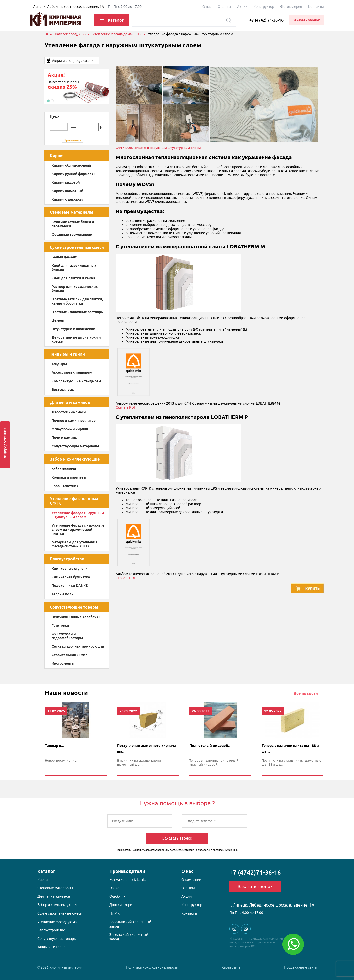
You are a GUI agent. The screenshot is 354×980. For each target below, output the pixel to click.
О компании (191, 880)
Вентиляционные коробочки (76, 617)
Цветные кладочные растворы (78, 312)
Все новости (306, 693)
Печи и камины (65, 438)
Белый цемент (64, 257)
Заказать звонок (177, 838)
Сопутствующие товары (74, 607)
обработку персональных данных (218, 850)
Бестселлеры (63, 390)
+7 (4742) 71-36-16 (266, 20)
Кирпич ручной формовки (74, 174)
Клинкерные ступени (70, 569)
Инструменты (63, 663)
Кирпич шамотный (67, 191)
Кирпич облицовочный (71, 165)
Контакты (316, 7)
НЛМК (115, 913)
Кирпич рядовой (66, 182)
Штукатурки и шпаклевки (74, 329)
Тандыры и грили (67, 354)
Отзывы (224, 7)
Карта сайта (231, 967)
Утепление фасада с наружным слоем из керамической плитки (78, 530)
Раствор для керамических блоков (75, 289)
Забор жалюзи (64, 469)
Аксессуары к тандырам (72, 372)
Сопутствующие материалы (75, 446)
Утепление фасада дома (57, 922)
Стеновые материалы (72, 212)
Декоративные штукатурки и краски (76, 339)
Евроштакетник (65, 486)
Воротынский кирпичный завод (130, 924)
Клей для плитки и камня (73, 278)
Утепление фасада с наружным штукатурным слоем (78, 515)
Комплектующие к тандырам (76, 381)
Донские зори (121, 905)
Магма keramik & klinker (129, 880)
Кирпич (57, 156)
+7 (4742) (255, 873)
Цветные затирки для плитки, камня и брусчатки (77, 301)
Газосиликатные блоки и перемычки (73, 224)
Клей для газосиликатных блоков (74, 268)
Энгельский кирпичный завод (129, 937)
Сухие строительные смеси (77, 247)
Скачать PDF (126, 407)
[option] (77, 87)
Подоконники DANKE (70, 586)
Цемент (58, 320)
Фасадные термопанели (72, 235)
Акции (242, 7)
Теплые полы (63, 594)
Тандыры (59, 364)
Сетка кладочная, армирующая (78, 646)
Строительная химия (69, 655)
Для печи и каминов (70, 402)
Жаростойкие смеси (69, 412)
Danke (114, 888)
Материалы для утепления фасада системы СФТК (75, 544)
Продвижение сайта (300, 967)
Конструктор (264, 7)
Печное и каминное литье (74, 421)
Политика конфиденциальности (152, 967)
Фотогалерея (291, 7)
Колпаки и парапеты (69, 477)
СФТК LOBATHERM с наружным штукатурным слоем (158, 148)
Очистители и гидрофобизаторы (67, 636)
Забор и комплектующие (75, 459)
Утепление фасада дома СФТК (74, 501)
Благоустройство (67, 559)
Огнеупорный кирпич (70, 429)
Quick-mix (117, 896)
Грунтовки (60, 625)
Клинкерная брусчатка (71, 577)
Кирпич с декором (67, 199)
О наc (207, 7)
